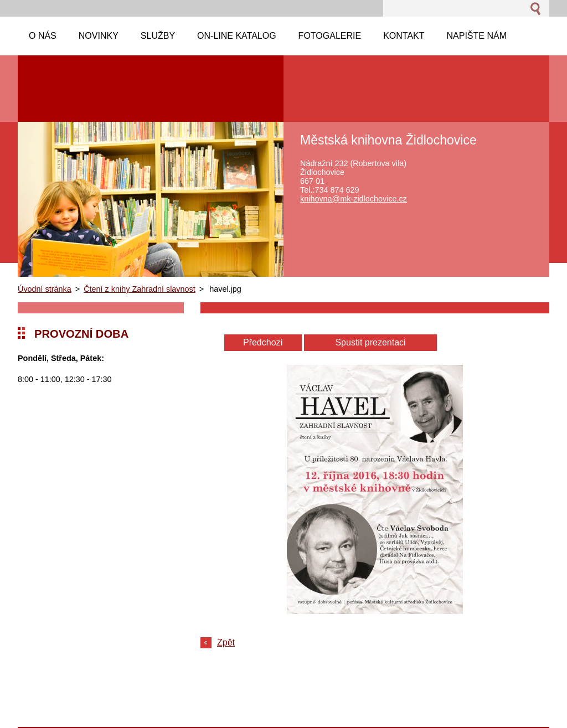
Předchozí (263, 342)
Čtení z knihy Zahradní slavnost (140, 289)
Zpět (226, 642)
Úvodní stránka (45, 289)
